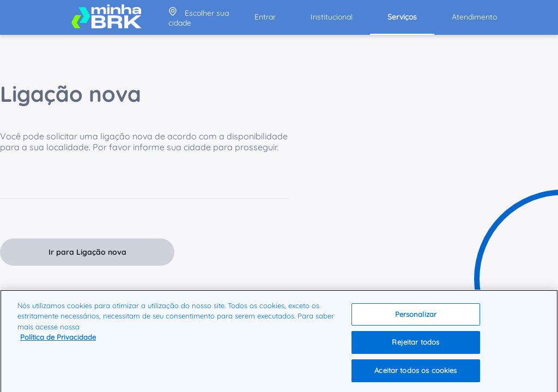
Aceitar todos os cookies (416, 373)
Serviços (402, 17)
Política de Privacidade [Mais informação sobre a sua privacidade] (58, 340)
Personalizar (416, 316)
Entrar (265, 17)
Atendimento (474, 17)
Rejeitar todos (416, 345)
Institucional (332, 17)
